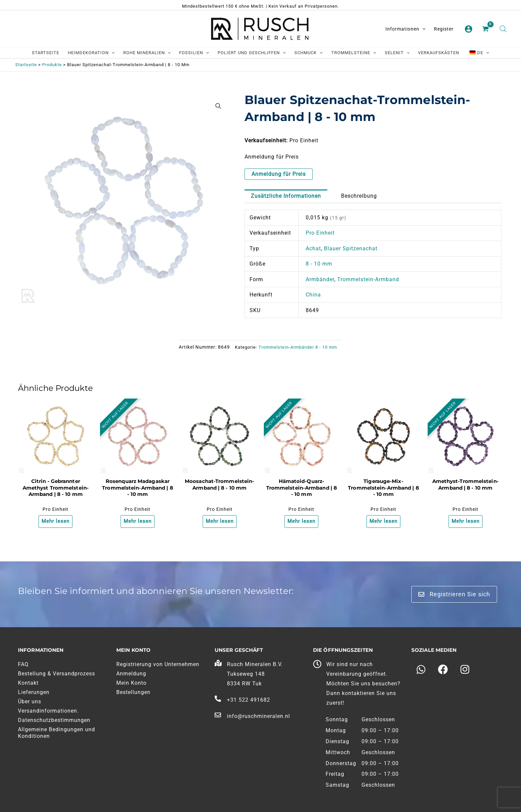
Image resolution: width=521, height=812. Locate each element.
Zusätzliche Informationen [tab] (286, 196)
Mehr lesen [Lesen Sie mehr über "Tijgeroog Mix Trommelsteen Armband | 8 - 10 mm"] (383, 522)
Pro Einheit (320, 233)
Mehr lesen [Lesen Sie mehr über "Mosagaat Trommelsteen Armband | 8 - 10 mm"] (219, 522)
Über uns (30, 701)
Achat (313, 248)
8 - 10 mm (319, 264)
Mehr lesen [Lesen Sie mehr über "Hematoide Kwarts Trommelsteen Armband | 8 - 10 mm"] (302, 522)
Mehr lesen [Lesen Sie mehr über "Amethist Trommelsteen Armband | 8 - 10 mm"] (465, 522)
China (313, 295)
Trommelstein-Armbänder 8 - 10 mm (298, 347)
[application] (422, 29)
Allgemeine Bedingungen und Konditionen (56, 733)
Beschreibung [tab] (359, 196)
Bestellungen (133, 692)
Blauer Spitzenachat (351, 248)
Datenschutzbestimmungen (54, 720)
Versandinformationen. (48, 711)
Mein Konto (131, 683)
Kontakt (28, 683)
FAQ (23, 664)
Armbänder (320, 279)
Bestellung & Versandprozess (56, 674)
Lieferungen (34, 692)
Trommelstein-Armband (368, 279)
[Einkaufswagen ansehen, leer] (486, 29)
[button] (218, 106)
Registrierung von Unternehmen (158, 664)
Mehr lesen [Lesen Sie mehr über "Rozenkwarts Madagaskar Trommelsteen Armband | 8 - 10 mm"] (137, 522)
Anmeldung (131, 674)
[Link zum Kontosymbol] (469, 29)
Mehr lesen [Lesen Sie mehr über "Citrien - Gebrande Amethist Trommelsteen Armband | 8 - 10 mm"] (56, 522)
